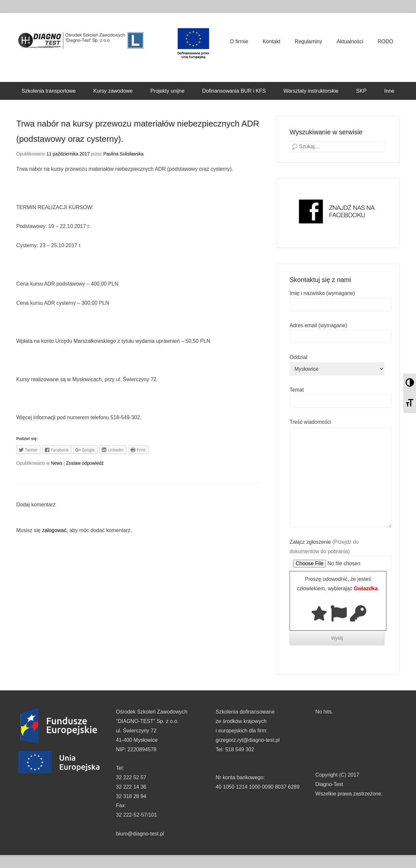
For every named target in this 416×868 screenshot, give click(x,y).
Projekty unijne (168, 91)
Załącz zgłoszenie (341, 553)
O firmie (239, 41)
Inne (389, 91)
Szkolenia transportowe (49, 91)
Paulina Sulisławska (123, 154)
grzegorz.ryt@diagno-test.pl (248, 740)
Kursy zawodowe (113, 91)
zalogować (54, 530)
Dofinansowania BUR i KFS (234, 91)
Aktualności (350, 41)
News (57, 463)
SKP (361, 91)
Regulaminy (308, 41)
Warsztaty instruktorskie (311, 91)
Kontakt (271, 41)
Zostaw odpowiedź (85, 463)
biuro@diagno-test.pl (140, 834)
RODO (385, 41)
